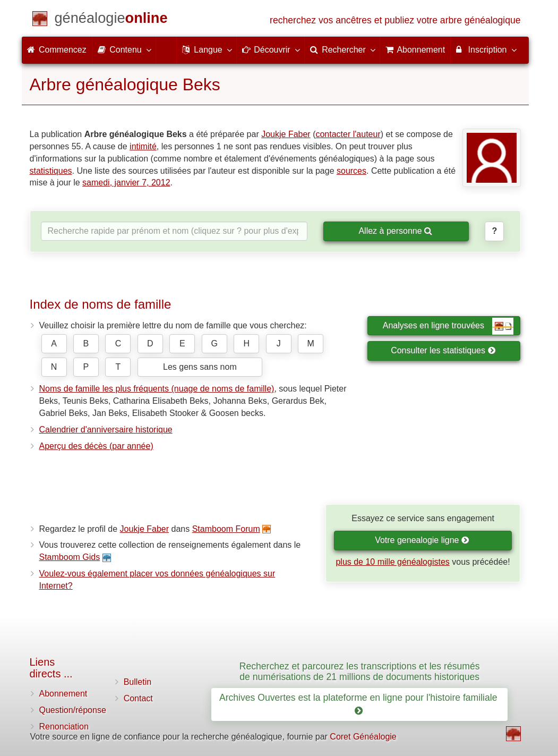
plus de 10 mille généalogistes (392, 562)
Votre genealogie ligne (422, 540)
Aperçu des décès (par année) (96, 446)
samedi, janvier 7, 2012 (126, 182)
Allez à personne (395, 231)
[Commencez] (111, 20)
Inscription (486, 49)
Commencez (57, 50)
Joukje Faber (286, 134)
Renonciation (64, 727)
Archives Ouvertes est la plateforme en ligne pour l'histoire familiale (359, 704)
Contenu (124, 49)
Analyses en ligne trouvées (448, 326)
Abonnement (63, 694)
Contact (138, 698)
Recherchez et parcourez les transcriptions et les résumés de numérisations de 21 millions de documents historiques (360, 671)
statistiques (51, 171)
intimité (143, 146)
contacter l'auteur (348, 134)
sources (351, 171)
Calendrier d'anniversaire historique (106, 430)
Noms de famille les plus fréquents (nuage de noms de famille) (157, 389)
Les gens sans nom (200, 367)
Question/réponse (73, 710)
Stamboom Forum (226, 529)
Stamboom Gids (70, 557)
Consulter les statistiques (443, 350)
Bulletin (138, 682)
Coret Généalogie (363, 737)
